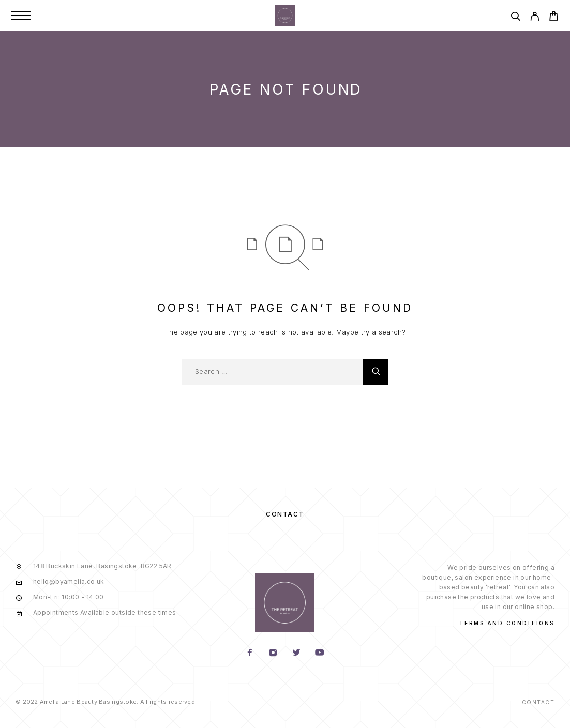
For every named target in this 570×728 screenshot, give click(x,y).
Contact (285, 514)
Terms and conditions (507, 623)
